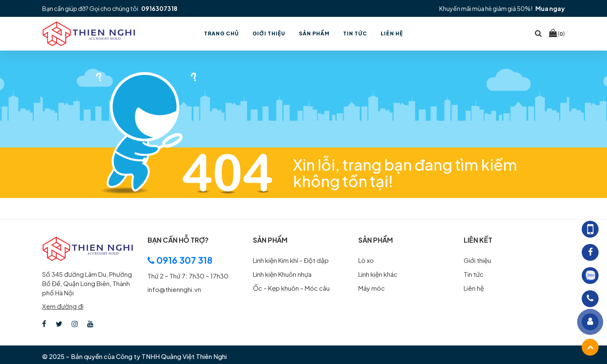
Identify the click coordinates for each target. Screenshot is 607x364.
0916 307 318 (180, 260)
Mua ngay (550, 8)
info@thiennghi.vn (174, 289)
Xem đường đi (63, 306)
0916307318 (159, 8)
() (557, 33)
